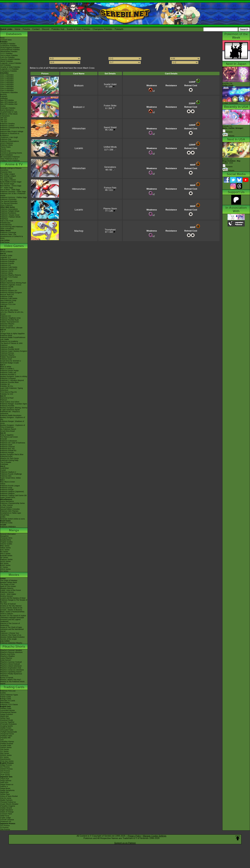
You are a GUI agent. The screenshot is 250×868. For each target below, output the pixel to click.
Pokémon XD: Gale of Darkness (13, 443)
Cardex (3, 106)
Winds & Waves (6, 252)
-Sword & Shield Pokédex (10, 59)
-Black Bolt (4, 716)
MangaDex (4, 536)
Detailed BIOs (6, 540)
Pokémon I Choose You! (10, 633)
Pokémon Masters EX (9, 269)
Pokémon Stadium (7, 493)
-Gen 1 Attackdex (7, 75)
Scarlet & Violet (6, 256)
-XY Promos (5, 773)
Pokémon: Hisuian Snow (10, 215)
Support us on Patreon (125, 843)
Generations (110, 167)
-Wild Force (5, 816)
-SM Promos (5, 771)
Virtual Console (6, 507)
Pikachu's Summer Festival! (11, 662)
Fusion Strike (110, 106)
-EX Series (4, 757)
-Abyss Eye (5, 779)
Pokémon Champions (9, 259)
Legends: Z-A (5, 257)
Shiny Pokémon (6, 205)
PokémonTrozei (6, 456)
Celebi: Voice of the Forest (11, 590)
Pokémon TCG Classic (9, 705)
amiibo (3, 517)
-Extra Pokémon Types (9, 695)
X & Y (2, 332)
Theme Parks (5, 147)
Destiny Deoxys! (7, 596)
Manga (14, 530)
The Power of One (7, 584)
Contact (36, 29)
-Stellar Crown (6, 728)
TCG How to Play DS (8, 392)
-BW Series (5, 753)
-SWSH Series (6, 747)
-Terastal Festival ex (8, 802)
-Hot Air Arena (6, 798)
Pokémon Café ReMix (9, 267)
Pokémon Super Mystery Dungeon (14, 351)
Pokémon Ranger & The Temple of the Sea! (14, 601)
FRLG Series (5, 554)
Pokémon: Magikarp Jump (10, 318)
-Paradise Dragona (8, 806)
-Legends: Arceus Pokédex (11, 63)
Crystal (3, 470)
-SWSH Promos (6, 769)
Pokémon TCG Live (8, 304)
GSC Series (5, 550)
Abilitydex (4, 98)
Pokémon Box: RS (7, 449)
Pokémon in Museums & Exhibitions (10, 134)
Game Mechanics (7, 110)
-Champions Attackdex (9, 92)
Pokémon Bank (6, 335)
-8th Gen (4, 120)
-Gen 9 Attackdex (7, 91)
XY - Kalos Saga (7, 188)
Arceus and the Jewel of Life (11, 608)
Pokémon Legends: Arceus (11, 285)
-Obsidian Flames (7, 742)
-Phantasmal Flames (8, 712)
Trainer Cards (6, 697)
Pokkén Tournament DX (9, 322)
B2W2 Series (5, 565)
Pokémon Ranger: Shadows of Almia (12, 422)
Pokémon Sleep (6, 273)
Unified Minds (110, 147)
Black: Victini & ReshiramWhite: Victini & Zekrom (12, 613)
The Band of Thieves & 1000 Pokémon (11, 344)
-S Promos (4, 827)
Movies (14, 575)
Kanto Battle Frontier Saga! (11, 182)
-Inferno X (4, 786)
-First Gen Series (7, 761)
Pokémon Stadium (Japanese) (12, 492)
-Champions (5, 116)
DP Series (4, 557)
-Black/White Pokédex (9, 51)
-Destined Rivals (7, 720)
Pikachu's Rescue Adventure (11, 652)
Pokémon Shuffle (7, 347)
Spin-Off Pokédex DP (8, 102)
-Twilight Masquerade (9, 732)
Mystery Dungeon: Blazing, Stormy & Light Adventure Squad (14, 409)
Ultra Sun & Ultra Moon (9, 310)
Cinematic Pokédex (8, 108)
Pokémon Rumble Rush (9, 320)
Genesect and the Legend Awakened (10, 620)
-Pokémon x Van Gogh (9, 137)
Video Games (14, 246)
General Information (8, 534)
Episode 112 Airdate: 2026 (231, 161)
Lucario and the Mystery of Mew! (13, 598)
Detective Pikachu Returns (11, 275)
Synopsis (228, 167)
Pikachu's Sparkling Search (11, 672)
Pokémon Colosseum (9, 441)
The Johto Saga (6, 178)
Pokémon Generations (9, 209)
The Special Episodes (9, 201)
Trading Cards (14, 687)
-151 (2, 740)
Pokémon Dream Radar (9, 371)
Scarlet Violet (110, 84)
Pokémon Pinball (7, 490)
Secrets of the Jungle (8, 639)
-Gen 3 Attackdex (7, 79)
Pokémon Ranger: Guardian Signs (14, 404)
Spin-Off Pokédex (7, 100)
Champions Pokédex (103, 29)
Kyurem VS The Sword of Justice (13, 616)
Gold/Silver (4, 468)
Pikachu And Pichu (8, 654)
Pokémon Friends (7, 263)
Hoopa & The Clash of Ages (11, 627)
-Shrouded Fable (7, 730)
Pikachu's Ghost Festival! (10, 664)
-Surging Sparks (7, 726)
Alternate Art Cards (8, 701)
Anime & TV (14, 164)
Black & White (6, 367)
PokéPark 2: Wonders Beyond (12, 380)
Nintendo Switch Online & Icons (12, 519)
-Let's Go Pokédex (7, 57)
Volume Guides (6, 544)
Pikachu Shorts (14, 647)
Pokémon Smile (6, 296)
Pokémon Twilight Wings (10, 211)
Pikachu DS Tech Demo (9, 458)
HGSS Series (5, 561)
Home (17, 29)
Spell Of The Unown (8, 586)
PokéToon (4, 219)
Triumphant (110, 230)
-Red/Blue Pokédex (8, 44)
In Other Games (6, 505)
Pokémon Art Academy (9, 341)
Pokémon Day (6, 139)
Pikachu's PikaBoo (7, 656)
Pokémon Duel (6, 359)
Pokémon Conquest (8, 378)
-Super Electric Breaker (9, 804)
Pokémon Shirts (6, 145)
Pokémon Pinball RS (8, 451)
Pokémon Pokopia (7, 261)
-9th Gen (4, 118)
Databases (14, 34)
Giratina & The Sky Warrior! (11, 606)
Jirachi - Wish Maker (8, 594)
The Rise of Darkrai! (8, 604)
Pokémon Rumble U (8, 375)
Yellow (3, 484)
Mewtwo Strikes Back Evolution (12, 637)
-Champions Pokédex (9, 71)
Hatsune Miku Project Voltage (12, 131)
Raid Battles (5, 703)
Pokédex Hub (58, 29)
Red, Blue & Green (8, 482)
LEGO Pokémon (7, 143)
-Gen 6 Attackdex (7, 85)
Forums (26, 29)
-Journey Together (7, 722)
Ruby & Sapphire (7, 435)
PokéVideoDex (6, 225)
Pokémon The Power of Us (11, 635)
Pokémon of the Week (9, 114)
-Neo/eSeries (5, 759)
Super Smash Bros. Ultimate (11, 328)
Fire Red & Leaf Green (9, 437)
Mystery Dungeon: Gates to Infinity (14, 376)
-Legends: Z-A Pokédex (9, 69)
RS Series (4, 552)
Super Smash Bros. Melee (10, 478)
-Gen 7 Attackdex (7, 87)
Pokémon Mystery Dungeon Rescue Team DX (11, 294)
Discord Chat (5, 151)
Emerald (4, 439)
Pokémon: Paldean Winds (10, 217)
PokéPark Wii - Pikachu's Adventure (10, 413)
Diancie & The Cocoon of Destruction (10, 624)
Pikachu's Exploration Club (11, 668)
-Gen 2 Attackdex (7, 77)
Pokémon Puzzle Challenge (11, 474)
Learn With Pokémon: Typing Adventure (11, 389)
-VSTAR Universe (7, 820)
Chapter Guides (6, 542)
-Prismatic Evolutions (8, 724)
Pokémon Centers (7, 126)
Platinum (4, 400)
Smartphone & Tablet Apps (11, 513)
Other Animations (7, 229)
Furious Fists (110, 188)
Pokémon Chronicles (8, 199)
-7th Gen (4, 122)
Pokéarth (119, 29)
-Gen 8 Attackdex (7, 89)
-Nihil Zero (4, 783)
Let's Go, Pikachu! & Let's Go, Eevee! (12, 313)
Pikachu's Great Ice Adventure (12, 670)
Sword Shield (110, 127)
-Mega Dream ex (7, 785)
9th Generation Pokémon (10, 157)
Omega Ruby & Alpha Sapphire (12, 334)
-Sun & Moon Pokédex (9, 55)
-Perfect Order (6, 708)
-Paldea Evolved (7, 744)
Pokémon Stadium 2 (8, 472)
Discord (46, 29)
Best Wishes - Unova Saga (11, 186)
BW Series (4, 563)
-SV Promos (5, 767)
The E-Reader (6, 462)
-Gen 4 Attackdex (7, 81)
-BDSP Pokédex (7, 61)
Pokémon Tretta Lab (8, 373)
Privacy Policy (134, 836)
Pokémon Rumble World (10, 349)
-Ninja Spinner (6, 781)
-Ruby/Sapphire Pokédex (10, 48)
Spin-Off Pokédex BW (9, 104)
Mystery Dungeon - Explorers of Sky (13, 418)
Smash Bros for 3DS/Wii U (11, 361)
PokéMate (4, 464)
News (2, 38)
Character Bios (6, 172)
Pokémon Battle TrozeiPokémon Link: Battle (13, 338)
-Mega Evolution (7, 714)
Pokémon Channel (7, 447)
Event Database (6, 155)
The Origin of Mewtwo (9, 580)
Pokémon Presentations (10, 141)
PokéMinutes (5, 223)
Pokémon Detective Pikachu (11, 643)
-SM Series (5, 749)
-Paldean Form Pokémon (10, 161)
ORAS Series (5, 569)
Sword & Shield (6, 281)
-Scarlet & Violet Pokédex (10, 67)
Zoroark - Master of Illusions (11, 610)
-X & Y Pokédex (6, 53)
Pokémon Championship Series (12, 128)
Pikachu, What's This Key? (11, 680)
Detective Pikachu (7, 324)
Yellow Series (5, 548)
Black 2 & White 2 (7, 369)
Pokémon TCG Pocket (9, 277)
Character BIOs (6, 538)
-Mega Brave (5, 788)
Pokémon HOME (7, 287)
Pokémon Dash (6, 445)
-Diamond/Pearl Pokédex (10, 50)
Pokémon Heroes (7, 592)
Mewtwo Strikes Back (9, 582)
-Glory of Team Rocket (9, 796)
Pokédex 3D (5, 384)
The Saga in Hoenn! (8, 180)
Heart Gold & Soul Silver (10, 402)
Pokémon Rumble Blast (9, 382)
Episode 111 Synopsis (233, 129)
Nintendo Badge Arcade (9, 363)
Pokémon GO (6, 265)
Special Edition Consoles (10, 509)
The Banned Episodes (9, 203)
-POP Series (5, 775)
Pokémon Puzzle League (10, 486)
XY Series (4, 567)
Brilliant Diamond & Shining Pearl (13, 283)
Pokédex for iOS (7, 394)
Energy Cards (6, 699)
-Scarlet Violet (6, 746)
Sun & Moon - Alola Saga (10, 190)
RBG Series (5, 546)
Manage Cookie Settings (155, 836)
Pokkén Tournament (8, 357)
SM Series (4, 571)
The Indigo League (8, 174)
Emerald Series (6, 556)
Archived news (6, 40)
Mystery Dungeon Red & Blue (12, 454)
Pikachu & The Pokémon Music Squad (12, 683)
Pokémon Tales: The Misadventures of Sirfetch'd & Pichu (12, 236)
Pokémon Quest (7, 326)
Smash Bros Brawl (7, 431)
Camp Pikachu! (6, 658)
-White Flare (5, 718)
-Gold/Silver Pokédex (8, 46)
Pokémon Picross (7, 353)
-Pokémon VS (6, 822)
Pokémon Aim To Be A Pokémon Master (13, 194)
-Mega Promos (6, 765)
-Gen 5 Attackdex (7, 83)
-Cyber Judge (5, 818)
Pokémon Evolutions (8, 213)
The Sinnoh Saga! (7, 184)
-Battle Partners (6, 800)
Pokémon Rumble (7, 406)
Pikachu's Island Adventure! (11, 666)
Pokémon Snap (6, 488)
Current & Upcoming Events (11, 153)
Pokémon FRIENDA (8, 527)
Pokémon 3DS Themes (9, 511)
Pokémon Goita (6, 523)
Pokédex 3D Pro (7, 386)
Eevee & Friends (7, 678)
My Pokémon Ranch (8, 429)
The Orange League (8, 176)
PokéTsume (5, 242)
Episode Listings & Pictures (11, 168)
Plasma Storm (110, 209)
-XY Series (4, 751)
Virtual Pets (5, 515)
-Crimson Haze (6, 814)
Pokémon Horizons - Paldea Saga (13, 197)
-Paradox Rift (5, 738)
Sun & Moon (5, 308)
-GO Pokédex (6, 65)
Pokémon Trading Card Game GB (13, 495)
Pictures (228, 136)
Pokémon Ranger (7, 453)
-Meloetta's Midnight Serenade (12, 618)
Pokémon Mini (6, 476)
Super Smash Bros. (8, 497)
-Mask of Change (7, 812)
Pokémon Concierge (8, 233)
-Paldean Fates (6, 736)
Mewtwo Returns (7, 588)
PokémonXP (5, 130)
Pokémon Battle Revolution (11, 415)
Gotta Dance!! (6, 660)
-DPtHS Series (6, 755)
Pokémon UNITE (7, 271)
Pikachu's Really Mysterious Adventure (11, 675)
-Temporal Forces (7, 734)
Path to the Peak (7, 221)
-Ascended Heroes (8, 710)
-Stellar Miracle (6, 808)
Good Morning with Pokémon (12, 227)
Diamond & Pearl (7, 398)
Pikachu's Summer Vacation (11, 650)
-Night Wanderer (7, 810)
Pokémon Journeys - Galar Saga (13, 192)
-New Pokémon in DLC (9, 159)
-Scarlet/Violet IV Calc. (9, 112)
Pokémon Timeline (7, 124)
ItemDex (4, 94)
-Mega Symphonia (7, 790)
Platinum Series (6, 559)
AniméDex (4, 170)
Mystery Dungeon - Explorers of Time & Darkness (13, 426)
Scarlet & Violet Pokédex (78, 29)
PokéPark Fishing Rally (9, 460)
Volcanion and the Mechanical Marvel (12, 630)
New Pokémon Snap (8, 300)
